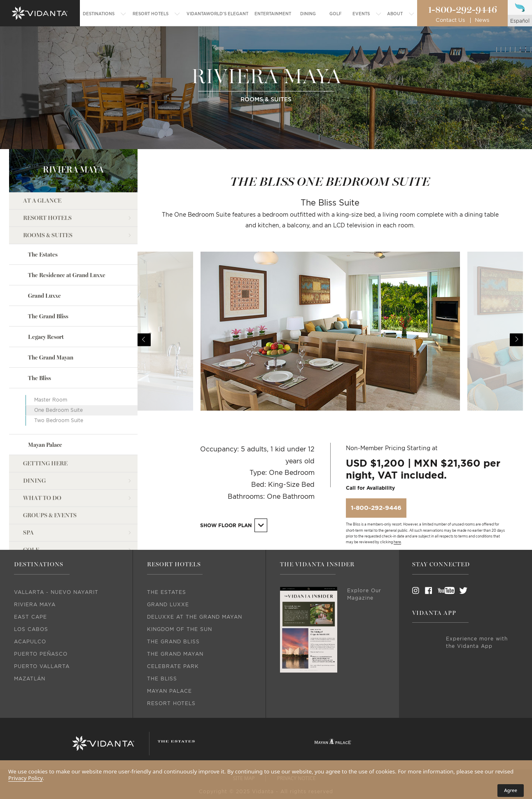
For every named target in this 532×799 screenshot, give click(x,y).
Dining (34, 438)
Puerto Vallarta (42, 666)
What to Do (42, 455)
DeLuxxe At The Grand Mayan (195, 617)
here (397, 542)
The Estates (43, 211)
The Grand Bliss (48, 274)
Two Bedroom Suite (59, 378)
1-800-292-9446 (462, 10)
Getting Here (45, 421)
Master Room (51, 357)
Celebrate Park (173, 666)
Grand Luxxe (44, 253)
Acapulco (30, 642)
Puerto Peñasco (41, 654)
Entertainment (49, 524)
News (482, 20)
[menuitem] (105, 14)
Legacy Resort (46, 294)
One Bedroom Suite (58, 367)
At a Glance (42, 158)
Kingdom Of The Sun (180, 629)
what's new (42, 542)
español (520, 21)
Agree (511, 790)
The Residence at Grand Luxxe (67, 232)
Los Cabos (31, 629)
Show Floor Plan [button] (234, 525)
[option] (330, 340)
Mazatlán (30, 679)
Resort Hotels (47, 175)
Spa (28, 490)
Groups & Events (50, 473)
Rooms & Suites (48, 192)
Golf (31, 507)
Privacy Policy (26, 778)
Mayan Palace (45, 402)
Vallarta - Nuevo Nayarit (56, 592)
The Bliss (40, 335)
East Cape (30, 617)
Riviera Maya (35, 605)
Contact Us (450, 20)
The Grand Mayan (51, 315)
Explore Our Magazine (364, 594)
